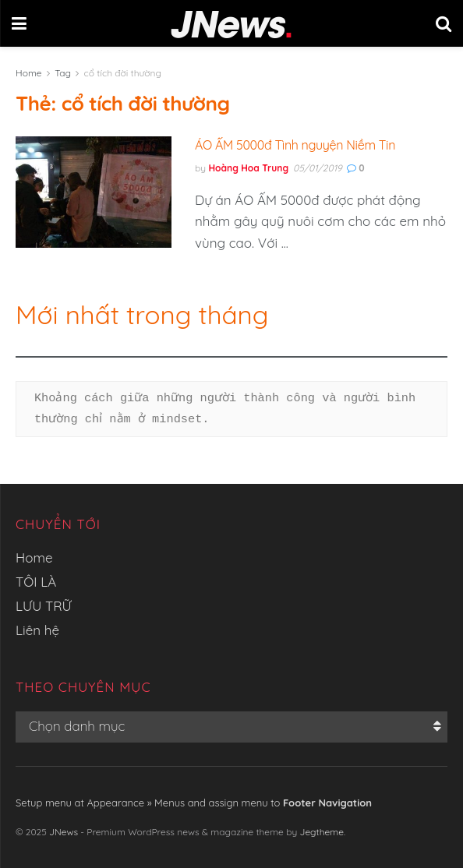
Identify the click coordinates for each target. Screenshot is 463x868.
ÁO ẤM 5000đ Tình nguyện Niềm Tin (295, 145)
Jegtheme (322, 832)
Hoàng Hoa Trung (248, 168)
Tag (63, 73)
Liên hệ (37, 630)
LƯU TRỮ (44, 606)
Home (29, 73)
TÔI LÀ (36, 582)
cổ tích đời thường (123, 73)
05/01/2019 (318, 168)
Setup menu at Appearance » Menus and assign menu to (194, 803)
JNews (64, 832)
